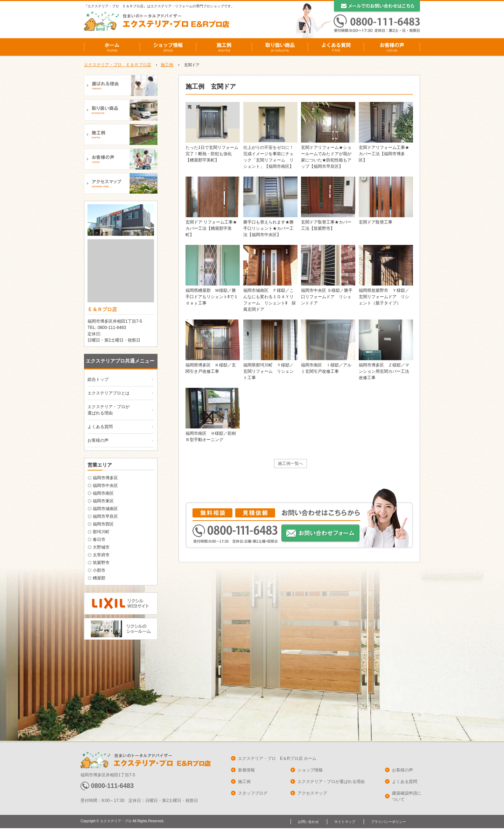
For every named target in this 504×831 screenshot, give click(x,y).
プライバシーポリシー (388, 822)
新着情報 (246, 770)
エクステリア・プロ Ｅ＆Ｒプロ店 (118, 65)
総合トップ (98, 379)
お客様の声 (392, 47)
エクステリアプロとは (108, 393)
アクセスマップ (312, 793)
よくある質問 (336, 47)
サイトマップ (345, 822)
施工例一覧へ (290, 463)
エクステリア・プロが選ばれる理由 (331, 782)
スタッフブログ (253, 793)
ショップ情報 (168, 47)
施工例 (224, 47)
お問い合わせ (308, 822)
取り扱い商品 (280, 47)
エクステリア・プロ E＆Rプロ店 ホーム (277, 758)
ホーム (112, 47)
